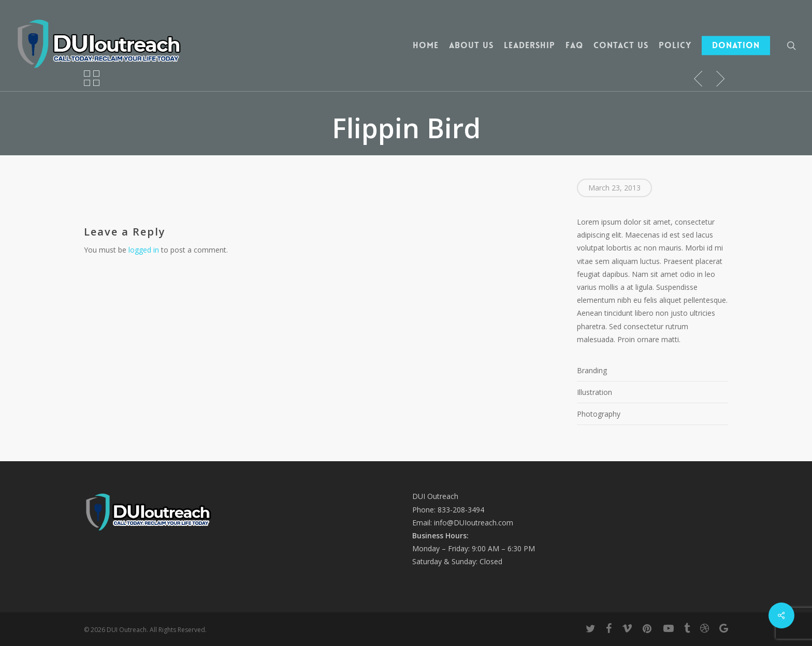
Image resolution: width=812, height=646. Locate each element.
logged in (144, 250)
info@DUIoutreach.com (474, 523)
